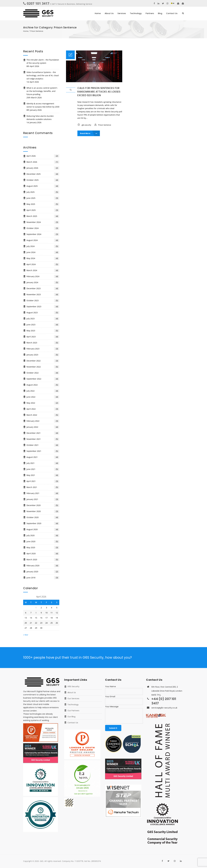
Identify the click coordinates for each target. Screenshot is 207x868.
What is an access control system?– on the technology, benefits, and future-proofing (42, 91)
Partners (150, 13)
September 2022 (43, 379)
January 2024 (43, 282)
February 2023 (43, 349)
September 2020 (43, 523)
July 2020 (43, 535)
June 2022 (43, 397)
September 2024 (43, 234)
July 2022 (43, 391)
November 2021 (43, 439)
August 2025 (43, 186)
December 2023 (43, 288)
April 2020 (43, 554)
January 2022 (43, 427)
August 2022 (43, 385)
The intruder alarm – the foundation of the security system (43, 61)
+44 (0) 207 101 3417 (164, 701)
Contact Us (172, 13)
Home (98, 13)
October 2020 (43, 517)
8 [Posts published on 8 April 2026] (36, 613)
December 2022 (43, 361)
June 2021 (43, 469)
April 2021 (43, 481)
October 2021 (43, 445)
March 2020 (43, 560)
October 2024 (43, 228)
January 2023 (43, 355)
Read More (89, 133)
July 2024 (43, 246)
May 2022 (43, 403)
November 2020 (43, 511)
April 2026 (43, 156)
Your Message (112, 707)
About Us (109, 13)
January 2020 (43, 572)
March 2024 (43, 270)
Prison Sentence (37, 31)
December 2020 (43, 505)
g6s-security (86, 125)
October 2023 (43, 301)
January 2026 (43, 168)
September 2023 (43, 307)
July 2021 (43, 463)
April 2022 (43, 409)
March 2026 (43, 162)
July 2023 (43, 319)
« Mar (26, 635)
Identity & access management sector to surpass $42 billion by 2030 (43, 105)
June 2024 (43, 252)
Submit (113, 728)
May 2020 (43, 548)
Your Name (110, 686)
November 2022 (43, 367)
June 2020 (43, 541)
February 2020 (43, 566)
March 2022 (43, 415)
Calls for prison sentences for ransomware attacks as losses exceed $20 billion (99, 92)
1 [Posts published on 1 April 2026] (36, 608)
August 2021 (43, 457)
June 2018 (43, 578)
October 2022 (43, 373)
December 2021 (43, 433)
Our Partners (73, 711)
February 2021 (43, 493)
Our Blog (71, 717)
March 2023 (43, 343)
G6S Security (73, 686)
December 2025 (43, 174)
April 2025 (43, 210)
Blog (160, 13)
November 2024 (43, 222)
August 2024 (43, 240)
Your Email (110, 697)
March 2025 (43, 216)
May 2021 (43, 475)
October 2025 (43, 180)
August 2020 (43, 529)
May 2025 (43, 204)
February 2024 (43, 276)
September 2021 (43, 451)
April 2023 (43, 337)
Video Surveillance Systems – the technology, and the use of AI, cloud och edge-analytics (43, 75)
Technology (136, 13)
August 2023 (43, 313)
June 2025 (43, 198)
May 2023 (43, 331)
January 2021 (43, 499)
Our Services (73, 699)
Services (122, 13)
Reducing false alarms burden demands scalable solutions (40, 118)
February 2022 (43, 421)
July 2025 (43, 192)
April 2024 (43, 264)
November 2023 (43, 295)
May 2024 (43, 258)
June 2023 (43, 325)
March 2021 (43, 487)
